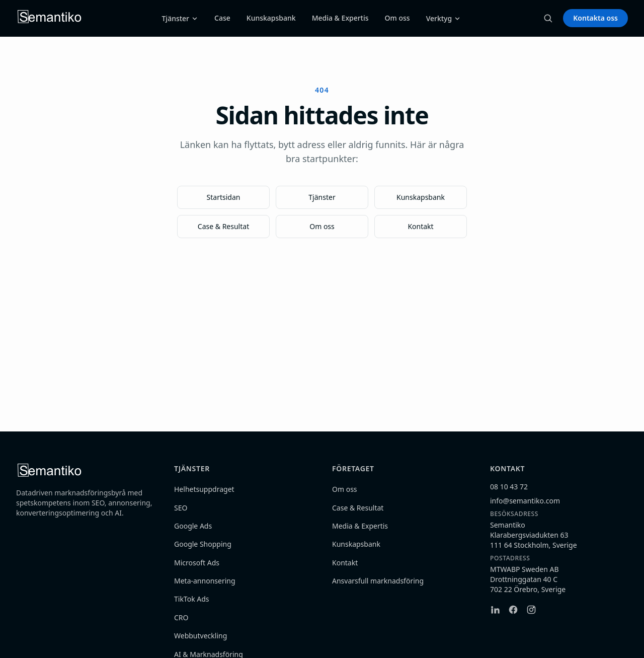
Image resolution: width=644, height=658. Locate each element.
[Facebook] (513, 610)
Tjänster (180, 18)
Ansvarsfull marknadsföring (378, 581)
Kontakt (420, 226)
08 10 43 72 (509, 487)
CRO (181, 617)
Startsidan (224, 197)
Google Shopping (203, 544)
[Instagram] (531, 610)
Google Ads (193, 526)
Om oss (397, 18)
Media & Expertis (340, 18)
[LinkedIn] (495, 610)
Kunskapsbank (271, 18)
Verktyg (444, 18)
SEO (181, 508)
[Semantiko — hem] (50, 18)
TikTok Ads (192, 599)
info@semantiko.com (525, 501)
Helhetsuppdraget (204, 489)
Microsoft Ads (197, 563)
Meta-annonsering (205, 581)
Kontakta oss (595, 18)
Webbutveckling (200, 636)
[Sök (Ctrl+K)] (548, 18)
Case (222, 18)
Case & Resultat (223, 226)
